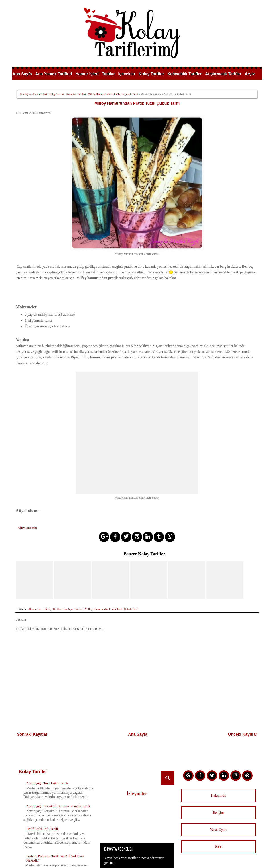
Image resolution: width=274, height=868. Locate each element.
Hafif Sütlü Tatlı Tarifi (42, 729)
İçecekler (127, 74)
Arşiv (250, 74)
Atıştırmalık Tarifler (223, 74)
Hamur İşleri (87, 74)
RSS (218, 747)
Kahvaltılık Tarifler (185, 74)
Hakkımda (218, 696)
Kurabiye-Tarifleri (76, 94)
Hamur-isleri (40, 94)
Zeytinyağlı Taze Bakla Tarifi (47, 684)
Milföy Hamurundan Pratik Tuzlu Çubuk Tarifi (113, 94)
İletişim (218, 713)
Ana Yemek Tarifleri (54, 74)
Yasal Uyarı (218, 730)
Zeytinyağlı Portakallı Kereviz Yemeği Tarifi (58, 707)
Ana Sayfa (22, 74)
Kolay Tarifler (151, 74)
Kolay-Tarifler (56, 94)
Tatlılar (108, 74)
